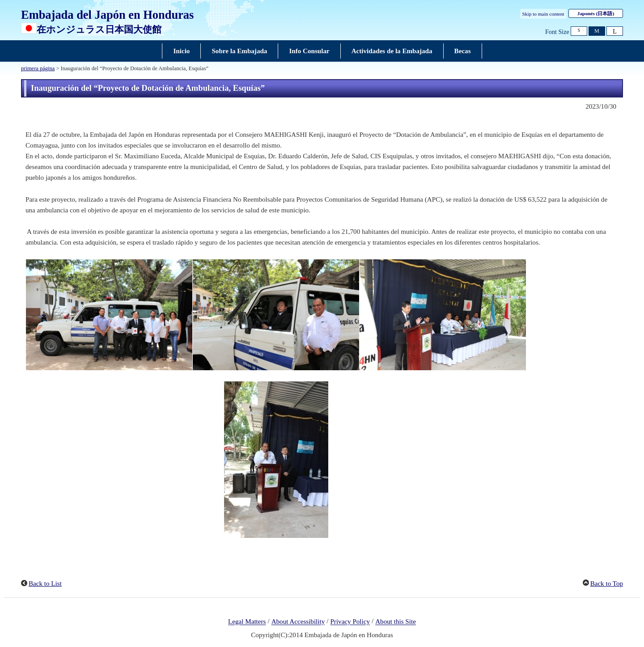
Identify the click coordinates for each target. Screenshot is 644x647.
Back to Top (607, 584)
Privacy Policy (350, 622)
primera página (38, 68)
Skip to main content (543, 14)
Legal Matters (247, 622)
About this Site (396, 622)
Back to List (45, 584)
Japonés (596, 13)
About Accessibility (298, 622)
